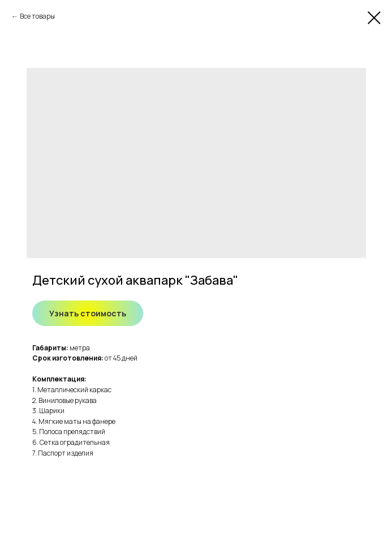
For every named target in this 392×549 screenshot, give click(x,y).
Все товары (37, 16)
